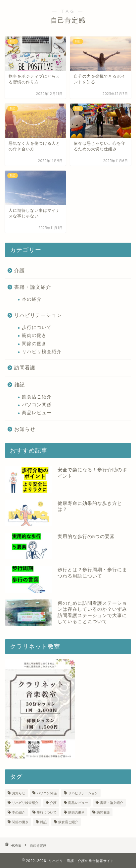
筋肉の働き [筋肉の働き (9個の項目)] (76, 812)
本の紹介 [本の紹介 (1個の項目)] (19, 812)
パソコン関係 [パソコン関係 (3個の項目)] (47, 793)
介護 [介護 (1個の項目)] (53, 803)
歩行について (37, 327)
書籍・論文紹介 (33, 287)
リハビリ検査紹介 (42, 352)
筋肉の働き (34, 335)
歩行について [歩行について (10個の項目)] (47, 812)
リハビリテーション (38, 315)
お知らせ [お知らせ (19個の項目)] (19, 793)
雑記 (20, 385)
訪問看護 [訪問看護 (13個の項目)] (103, 812)
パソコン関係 (37, 405)
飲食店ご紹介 (37, 397)
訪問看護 (25, 368)
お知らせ (25, 429)
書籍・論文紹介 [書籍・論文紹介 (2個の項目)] (112, 803)
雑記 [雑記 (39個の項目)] (43, 822)
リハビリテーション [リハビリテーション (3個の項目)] (83, 793)
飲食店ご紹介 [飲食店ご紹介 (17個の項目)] (68, 822)
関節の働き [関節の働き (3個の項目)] (20, 822)
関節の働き (34, 344)
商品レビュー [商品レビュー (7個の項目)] (78, 803)
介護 (20, 270)
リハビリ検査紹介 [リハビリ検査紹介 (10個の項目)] (25, 803)
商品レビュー (37, 413)
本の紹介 (32, 299)
